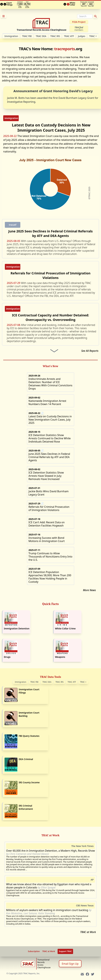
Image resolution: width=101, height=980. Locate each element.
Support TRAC (65, 951)
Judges (82, 36)
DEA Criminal (26, 759)
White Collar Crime (65, 628)
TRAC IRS (55, 36)
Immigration (21, 682)
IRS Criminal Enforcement (26, 807)
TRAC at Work (88, 932)
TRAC (93, 36)
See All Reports (90, 351)
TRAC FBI (27, 36)
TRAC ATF (69, 36)
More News (89, 590)
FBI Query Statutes (29, 736)
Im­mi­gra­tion (11, 36)
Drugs (7, 657)
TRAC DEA (41, 36)
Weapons (60, 657)
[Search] (85, 16)
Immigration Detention (17, 628)
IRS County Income (29, 782)
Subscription (34, 951)
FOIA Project (79, 22)
